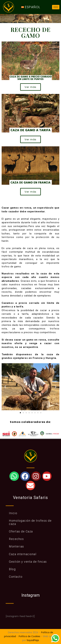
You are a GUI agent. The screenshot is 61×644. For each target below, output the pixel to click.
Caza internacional (23, 554)
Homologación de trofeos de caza (30, 522)
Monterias (17, 546)
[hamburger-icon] (56, 7)
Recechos (16, 539)
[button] (5, 387)
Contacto (16, 577)
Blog (12, 569)
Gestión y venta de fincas (28, 562)
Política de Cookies (29, 636)
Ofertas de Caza (21, 531)
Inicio (13, 513)
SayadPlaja (33, 640)
